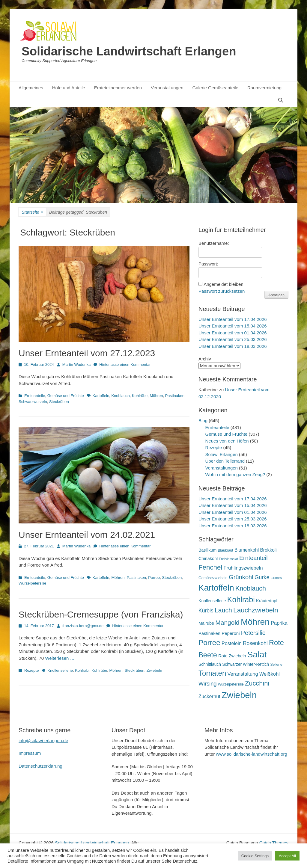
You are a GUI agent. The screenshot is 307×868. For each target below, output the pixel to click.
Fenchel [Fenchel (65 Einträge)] (210, 567)
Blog (203, 421)
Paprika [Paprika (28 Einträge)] (279, 623)
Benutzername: (214, 243)
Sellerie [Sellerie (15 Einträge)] (276, 665)
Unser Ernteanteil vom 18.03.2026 (233, 346)
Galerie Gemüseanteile (215, 88)
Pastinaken (175, 396)
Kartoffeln (101, 396)
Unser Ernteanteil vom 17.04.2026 (233, 319)
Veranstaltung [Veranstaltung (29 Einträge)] (243, 674)
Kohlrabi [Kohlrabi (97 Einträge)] (241, 600)
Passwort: (208, 264)
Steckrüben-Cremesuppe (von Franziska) (101, 614)
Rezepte (31, 670)
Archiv (205, 359)
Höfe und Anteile (69, 88)
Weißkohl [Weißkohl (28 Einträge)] (270, 674)
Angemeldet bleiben (224, 284)
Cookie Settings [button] (255, 856)
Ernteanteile (35, 396)
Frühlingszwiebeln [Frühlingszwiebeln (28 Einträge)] (243, 568)
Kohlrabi (82, 670)
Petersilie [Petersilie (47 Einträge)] (253, 633)
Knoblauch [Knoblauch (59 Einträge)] (251, 588)
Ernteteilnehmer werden (118, 88)
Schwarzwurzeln (33, 402)
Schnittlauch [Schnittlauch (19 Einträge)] (210, 664)
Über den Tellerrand (225, 461)
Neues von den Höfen (227, 441)
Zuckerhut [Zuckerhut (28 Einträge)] (209, 696)
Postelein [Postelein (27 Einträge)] (232, 643)
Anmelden (276, 295)
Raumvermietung (264, 88)
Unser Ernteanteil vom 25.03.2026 (233, 339)
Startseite (32, 212)
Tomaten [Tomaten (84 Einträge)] (212, 673)
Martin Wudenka (76, 364)
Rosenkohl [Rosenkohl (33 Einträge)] (255, 643)
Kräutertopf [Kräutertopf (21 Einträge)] (267, 601)
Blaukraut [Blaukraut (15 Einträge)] (225, 550)
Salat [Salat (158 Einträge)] (257, 654)
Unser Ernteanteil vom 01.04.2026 (233, 333)
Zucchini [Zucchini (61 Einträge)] (257, 683)
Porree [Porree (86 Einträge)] (209, 643)
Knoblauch (120, 396)
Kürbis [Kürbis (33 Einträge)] (206, 611)
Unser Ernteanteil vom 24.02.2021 (87, 535)
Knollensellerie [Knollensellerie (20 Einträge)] (212, 601)
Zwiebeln (154, 670)
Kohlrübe (140, 396)
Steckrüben (59, 402)
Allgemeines (31, 88)
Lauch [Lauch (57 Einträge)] (223, 610)
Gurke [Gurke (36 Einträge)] (262, 577)
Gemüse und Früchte (66, 396)
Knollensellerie (60, 670)
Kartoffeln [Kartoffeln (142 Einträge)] (216, 588)
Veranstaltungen (167, 88)
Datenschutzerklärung (40, 766)
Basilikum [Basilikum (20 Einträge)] (207, 550)
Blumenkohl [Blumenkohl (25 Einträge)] (247, 550)
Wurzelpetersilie (32, 583)
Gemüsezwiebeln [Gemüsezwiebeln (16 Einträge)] (213, 578)
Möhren (156, 396)
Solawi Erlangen (222, 454)
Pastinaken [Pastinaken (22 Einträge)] (209, 633)
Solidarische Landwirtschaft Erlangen (129, 51)
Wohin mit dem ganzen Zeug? (235, 474)
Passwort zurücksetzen (222, 291)
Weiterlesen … (60, 658)
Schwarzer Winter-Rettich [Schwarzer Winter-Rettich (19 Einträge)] (246, 664)
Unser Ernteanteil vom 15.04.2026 (233, 326)
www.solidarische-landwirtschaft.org (252, 754)
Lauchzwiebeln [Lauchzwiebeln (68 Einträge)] (256, 610)
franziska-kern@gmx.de (83, 626)
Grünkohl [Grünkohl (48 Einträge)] (241, 577)
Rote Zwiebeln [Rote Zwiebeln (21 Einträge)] (232, 656)
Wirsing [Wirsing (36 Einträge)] (208, 684)
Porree (154, 578)
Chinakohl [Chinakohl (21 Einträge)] (208, 558)
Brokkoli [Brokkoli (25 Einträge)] (268, 550)
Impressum (30, 753)
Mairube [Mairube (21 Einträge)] (206, 623)
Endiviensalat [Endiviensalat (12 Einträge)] (228, 559)
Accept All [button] (287, 856)
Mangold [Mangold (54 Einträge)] (227, 622)
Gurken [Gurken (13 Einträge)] (276, 578)
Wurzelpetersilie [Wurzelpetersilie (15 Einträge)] (231, 684)
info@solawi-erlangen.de (43, 741)
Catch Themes (274, 843)
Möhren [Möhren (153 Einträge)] (255, 622)
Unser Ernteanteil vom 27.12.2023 (87, 353)
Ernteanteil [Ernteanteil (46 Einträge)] (253, 558)
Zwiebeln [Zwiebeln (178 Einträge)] (239, 695)
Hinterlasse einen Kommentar (125, 364)
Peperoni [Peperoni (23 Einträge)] (231, 633)
